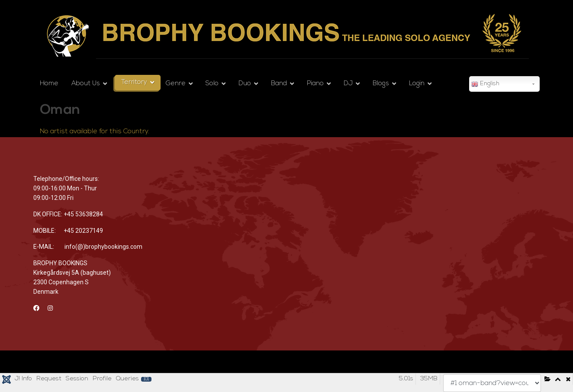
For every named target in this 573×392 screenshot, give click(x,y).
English (485, 84)
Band (279, 84)
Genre (176, 84)
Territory (134, 82)
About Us (86, 84)
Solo (212, 84)
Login (417, 84)
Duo (245, 84)
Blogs (381, 84)
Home (49, 84)
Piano (315, 84)
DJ (348, 84)
